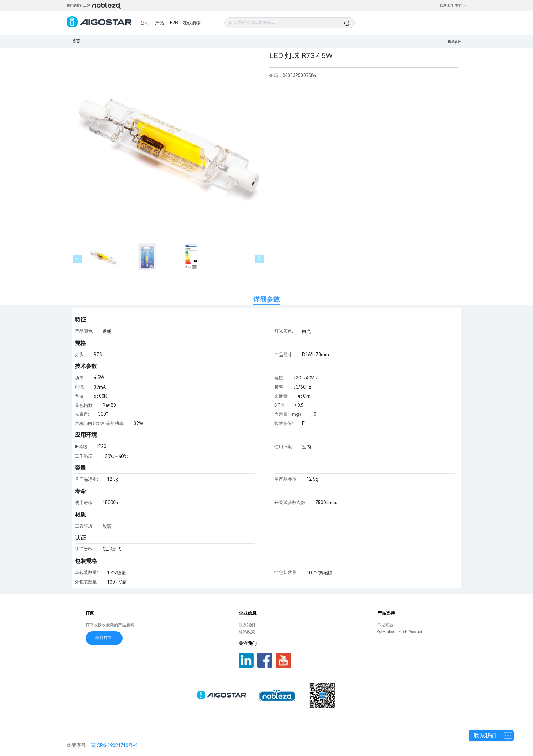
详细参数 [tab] (266, 299)
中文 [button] (461, 6)
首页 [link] (76, 41)
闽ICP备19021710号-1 (114, 745)
